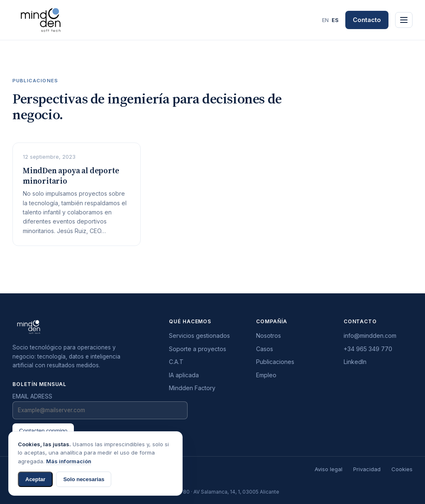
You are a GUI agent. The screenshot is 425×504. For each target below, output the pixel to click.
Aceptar (35, 479)
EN (325, 20)
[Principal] (404, 20)
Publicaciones (275, 362)
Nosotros (269, 336)
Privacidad (367, 469)
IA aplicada (184, 375)
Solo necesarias (84, 479)
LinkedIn (355, 362)
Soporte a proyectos (198, 349)
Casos (265, 349)
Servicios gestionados (199, 336)
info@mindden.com (370, 336)
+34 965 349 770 (368, 349)
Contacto (367, 20)
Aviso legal (329, 469)
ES (335, 20)
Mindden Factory (192, 388)
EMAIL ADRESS (32, 396)
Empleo (266, 375)
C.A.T (176, 362)
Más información (69, 461)
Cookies (402, 469)
